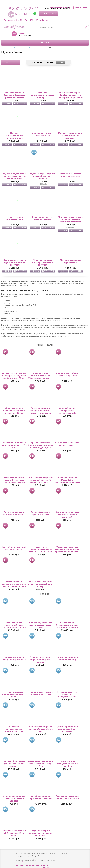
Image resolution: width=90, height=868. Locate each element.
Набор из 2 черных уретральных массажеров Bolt (67, 411)
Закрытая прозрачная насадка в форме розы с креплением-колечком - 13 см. (67, 549)
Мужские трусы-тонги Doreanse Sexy (43, 134)
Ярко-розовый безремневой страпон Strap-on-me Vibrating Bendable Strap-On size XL (67, 625)
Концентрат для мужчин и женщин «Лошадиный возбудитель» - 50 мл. (14, 376)
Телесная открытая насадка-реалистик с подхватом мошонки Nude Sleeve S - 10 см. (41, 411)
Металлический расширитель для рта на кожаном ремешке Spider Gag (14, 584)
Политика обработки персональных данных (32, 865)
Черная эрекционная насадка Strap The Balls (14, 658)
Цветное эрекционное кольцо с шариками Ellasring (14, 798)
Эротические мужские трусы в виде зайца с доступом (15, 262)
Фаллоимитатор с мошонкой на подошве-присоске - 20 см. (14, 411)
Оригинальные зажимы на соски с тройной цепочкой (67, 515)
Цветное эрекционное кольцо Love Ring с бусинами (67, 729)
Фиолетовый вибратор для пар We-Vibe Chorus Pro (41, 729)
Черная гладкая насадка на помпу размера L (67, 444)
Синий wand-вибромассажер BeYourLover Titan (14, 729)
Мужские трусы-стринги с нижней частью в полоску (43, 176)
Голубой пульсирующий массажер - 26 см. (14, 548)
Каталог (45, 43)
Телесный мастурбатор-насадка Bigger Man (67, 375)
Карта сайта (20, 862)
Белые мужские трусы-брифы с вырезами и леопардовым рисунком (71, 95)
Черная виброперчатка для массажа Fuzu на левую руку (14, 764)
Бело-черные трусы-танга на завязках (43, 218)
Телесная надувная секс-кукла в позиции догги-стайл (41, 625)
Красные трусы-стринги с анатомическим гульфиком (70, 136)
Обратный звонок (48, 14)
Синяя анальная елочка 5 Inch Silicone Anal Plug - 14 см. (14, 833)
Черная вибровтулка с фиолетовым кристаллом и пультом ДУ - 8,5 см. (41, 445)
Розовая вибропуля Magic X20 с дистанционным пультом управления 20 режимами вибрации (67, 480)
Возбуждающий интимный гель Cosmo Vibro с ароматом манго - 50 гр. (41, 376)
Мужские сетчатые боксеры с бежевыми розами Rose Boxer (15, 95)
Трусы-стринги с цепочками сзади (15, 218)
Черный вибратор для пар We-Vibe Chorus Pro (41, 797)
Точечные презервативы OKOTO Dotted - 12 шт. (41, 693)
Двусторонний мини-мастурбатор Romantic (14, 513)
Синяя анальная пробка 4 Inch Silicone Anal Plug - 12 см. (41, 764)
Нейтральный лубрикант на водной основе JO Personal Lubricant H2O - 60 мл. (41, 480)
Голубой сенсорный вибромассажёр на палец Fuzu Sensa (41, 833)
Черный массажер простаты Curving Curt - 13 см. (14, 694)
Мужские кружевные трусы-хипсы (71, 261)
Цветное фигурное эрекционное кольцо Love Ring (67, 764)
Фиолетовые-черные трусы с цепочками (71, 175)
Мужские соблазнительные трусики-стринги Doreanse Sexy (15, 136)
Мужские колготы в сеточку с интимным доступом (43, 262)
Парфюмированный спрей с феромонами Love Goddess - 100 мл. (14, 480)
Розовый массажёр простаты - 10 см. (41, 513)
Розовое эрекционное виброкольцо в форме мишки (41, 660)
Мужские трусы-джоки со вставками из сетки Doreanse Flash (15, 176)
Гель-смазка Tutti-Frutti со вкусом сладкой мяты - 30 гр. (41, 584)
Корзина (33, 33)
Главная (5, 48)
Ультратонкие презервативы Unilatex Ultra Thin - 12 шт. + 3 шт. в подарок (41, 549)
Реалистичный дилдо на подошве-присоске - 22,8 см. (14, 445)
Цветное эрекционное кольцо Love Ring (67, 658)
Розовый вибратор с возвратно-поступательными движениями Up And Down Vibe (67, 694)
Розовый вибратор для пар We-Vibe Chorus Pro (67, 797)
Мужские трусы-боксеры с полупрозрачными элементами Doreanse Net (71, 219)
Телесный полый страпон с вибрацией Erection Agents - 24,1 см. (14, 625)
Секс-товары (19, 48)
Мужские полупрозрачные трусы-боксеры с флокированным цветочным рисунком (43, 95)
